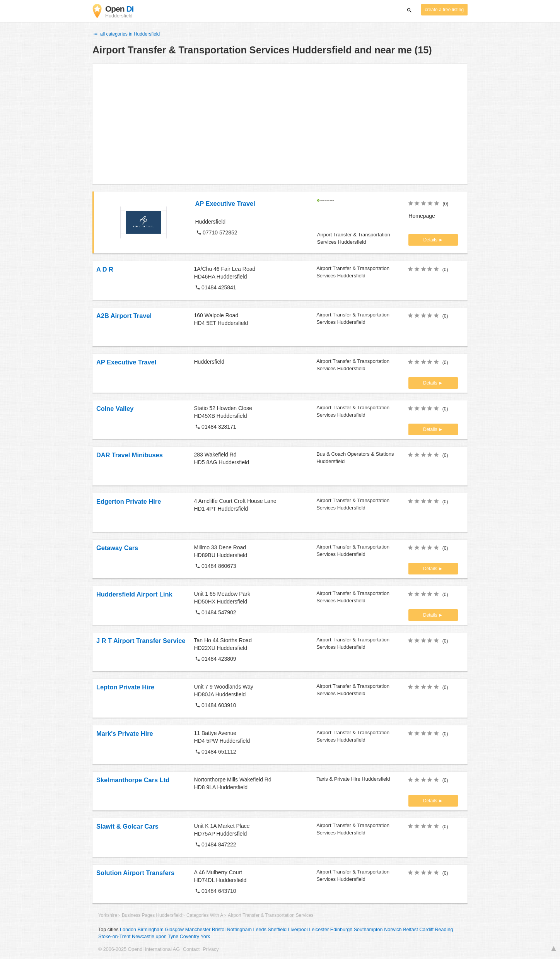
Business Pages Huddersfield (152, 915)
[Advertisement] (280, 124)
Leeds (260, 930)
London (128, 930)
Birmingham (151, 930)
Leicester (319, 930)
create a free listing (444, 10)
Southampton (368, 930)
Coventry (190, 937)
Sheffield (277, 930)
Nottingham (239, 930)
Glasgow (174, 930)
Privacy (211, 949)
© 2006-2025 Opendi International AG (139, 949)
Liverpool (298, 930)
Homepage (422, 216)
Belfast (411, 930)
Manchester (198, 930)
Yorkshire (108, 915)
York (205, 937)
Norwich (393, 930)
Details (431, 240)
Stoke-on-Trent (114, 937)
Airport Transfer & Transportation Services (271, 915)
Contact (191, 949)
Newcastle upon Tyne (155, 937)
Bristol (219, 930)
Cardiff (426, 930)
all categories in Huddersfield (126, 34)
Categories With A (205, 915)
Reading (444, 930)
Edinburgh (341, 930)
